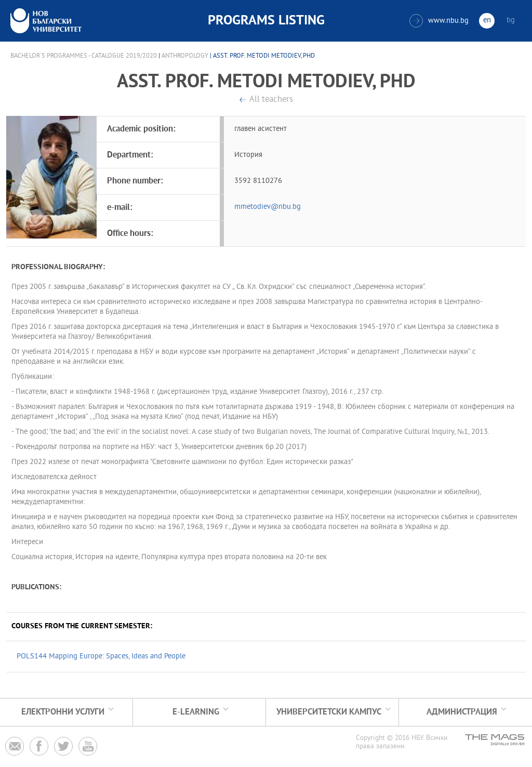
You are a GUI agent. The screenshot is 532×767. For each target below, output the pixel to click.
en (487, 21)
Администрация (462, 712)
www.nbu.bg (439, 21)
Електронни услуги (63, 712)
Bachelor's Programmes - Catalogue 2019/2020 (84, 56)
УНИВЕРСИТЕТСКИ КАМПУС (329, 712)
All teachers (271, 100)
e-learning (196, 712)
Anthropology (185, 56)
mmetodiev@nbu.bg (268, 207)
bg (511, 21)
